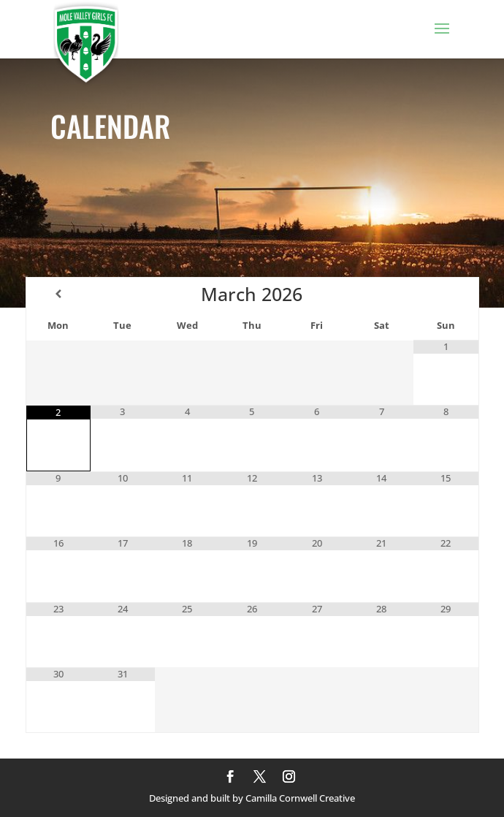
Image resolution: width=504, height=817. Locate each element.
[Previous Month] (58, 294)
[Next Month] (446, 294)
